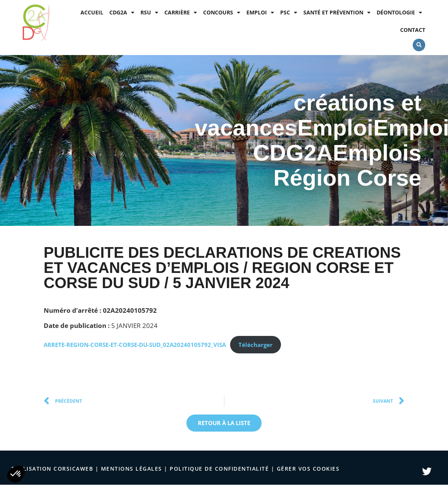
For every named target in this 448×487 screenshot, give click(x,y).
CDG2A (122, 13)
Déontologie (399, 13)
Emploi (260, 13)
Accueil (92, 12)
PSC (289, 13)
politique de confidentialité (219, 469)
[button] (419, 45)
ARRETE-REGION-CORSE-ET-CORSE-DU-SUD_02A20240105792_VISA (135, 345)
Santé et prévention (337, 13)
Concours (222, 13)
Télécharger (256, 345)
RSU (149, 13)
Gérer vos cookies (308, 469)
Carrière (181, 13)
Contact (413, 30)
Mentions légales (132, 469)
